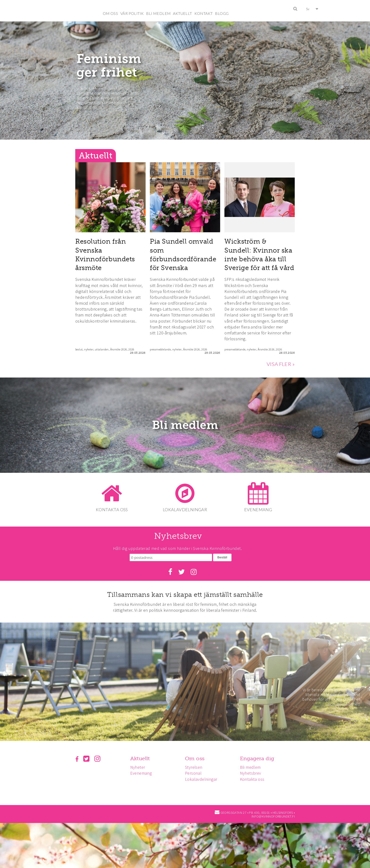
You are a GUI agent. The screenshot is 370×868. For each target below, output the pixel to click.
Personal (195, 771)
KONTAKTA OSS (111, 510)
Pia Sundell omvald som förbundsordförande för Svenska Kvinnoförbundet (183, 259)
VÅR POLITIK (132, 13)
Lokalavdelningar (202, 777)
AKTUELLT (182, 13)
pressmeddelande (160, 349)
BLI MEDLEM (158, 13)
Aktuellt (141, 757)
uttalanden (102, 349)
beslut (79, 349)
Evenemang (142, 771)
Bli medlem (185, 425)
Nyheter (138, 766)
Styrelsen (195, 766)
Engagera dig (259, 757)
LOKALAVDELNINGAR (185, 510)
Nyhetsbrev (253, 771)
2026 (131, 349)
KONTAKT (204, 13)
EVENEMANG (259, 510)
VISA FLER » (281, 364)
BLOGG (222, 13)
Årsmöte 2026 (119, 349)
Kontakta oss (254, 777)
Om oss (196, 757)
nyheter (89, 349)
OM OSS (110, 13)
